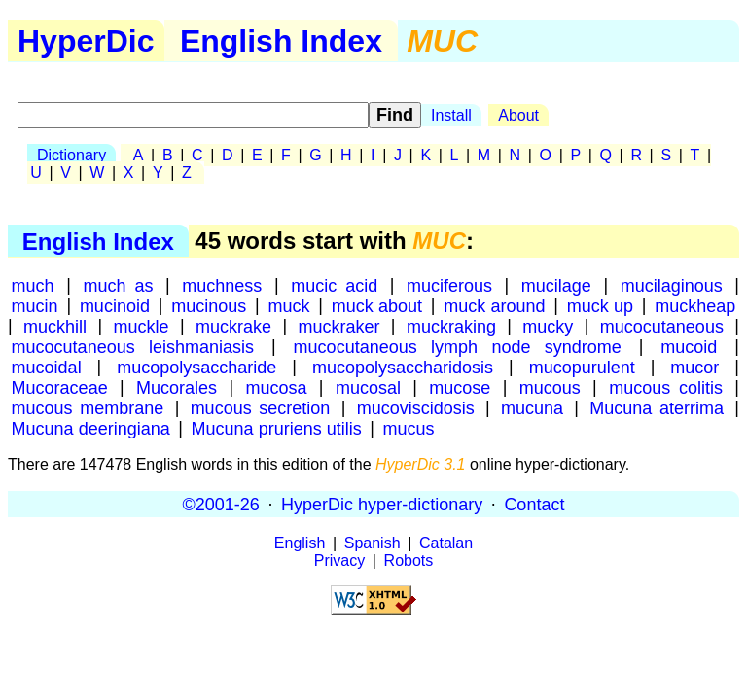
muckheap (695, 305)
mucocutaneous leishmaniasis (133, 346)
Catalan (446, 543)
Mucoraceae (60, 387)
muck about (377, 305)
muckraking (451, 326)
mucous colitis (666, 387)
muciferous (449, 285)
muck (289, 305)
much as (118, 285)
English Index (281, 41)
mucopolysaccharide (196, 367)
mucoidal (47, 367)
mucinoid (115, 305)
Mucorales (177, 387)
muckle (142, 326)
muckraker (338, 326)
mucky (548, 326)
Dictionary (71, 155)
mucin (35, 305)
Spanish (373, 543)
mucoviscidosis (416, 407)
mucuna (532, 407)
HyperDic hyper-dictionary (382, 504)
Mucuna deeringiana (91, 428)
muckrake (233, 326)
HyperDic (86, 41)
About (518, 115)
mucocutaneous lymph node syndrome (458, 346)
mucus (409, 428)
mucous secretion (261, 407)
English (300, 543)
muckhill (55, 326)
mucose (460, 387)
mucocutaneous (662, 326)
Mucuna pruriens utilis (277, 428)
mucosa (276, 387)
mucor (694, 367)
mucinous (209, 305)
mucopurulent (582, 367)
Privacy (339, 560)
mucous (550, 387)
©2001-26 (221, 504)
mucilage (556, 285)
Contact (534, 504)
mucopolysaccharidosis (403, 367)
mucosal (368, 387)
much (33, 285)
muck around (494, 305)
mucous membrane (88, 407)
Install (451, 115)
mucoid (689, 346)
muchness (222, 285)
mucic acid (334, 285)
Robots (409, 560)
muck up (600, 305)
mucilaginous (672, 285)
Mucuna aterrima (657, 407)
